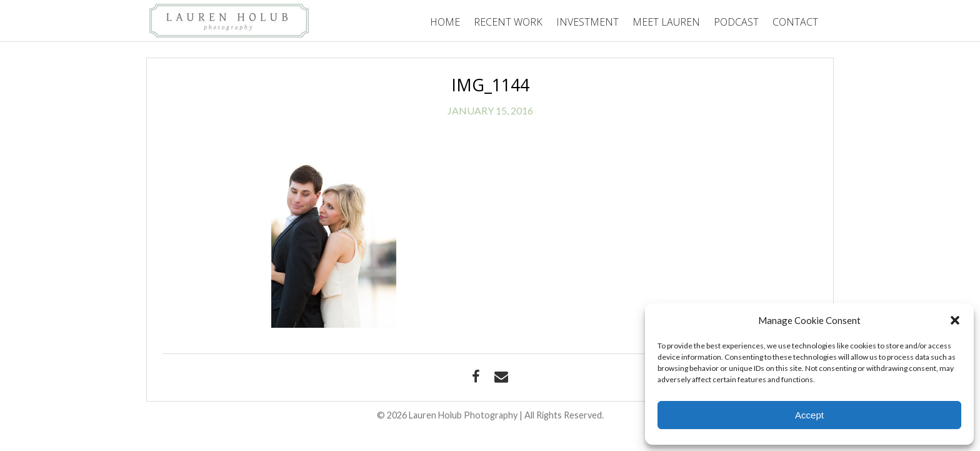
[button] (955, 320)
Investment (587, 22)
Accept (809, 415)
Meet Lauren (666, 22)
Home (445, 22)
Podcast (736, 22)
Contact (795, 22)
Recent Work (508, 22)
